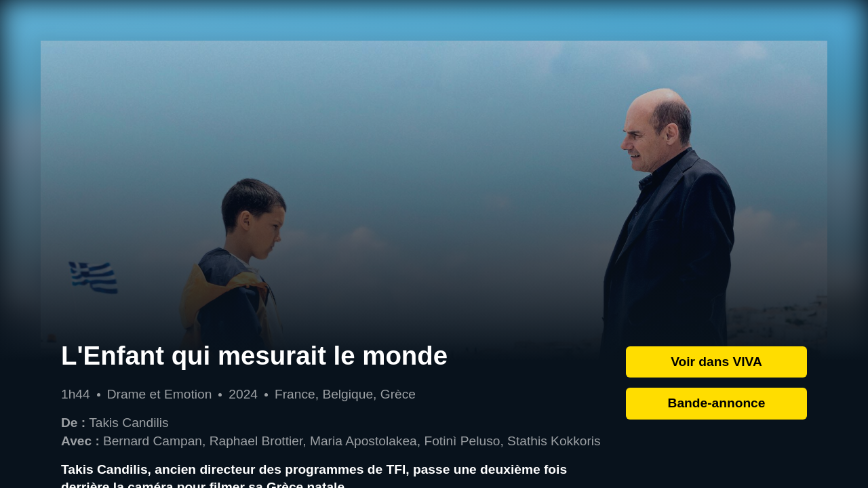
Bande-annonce (717, 403)
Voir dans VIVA (716, 362)
